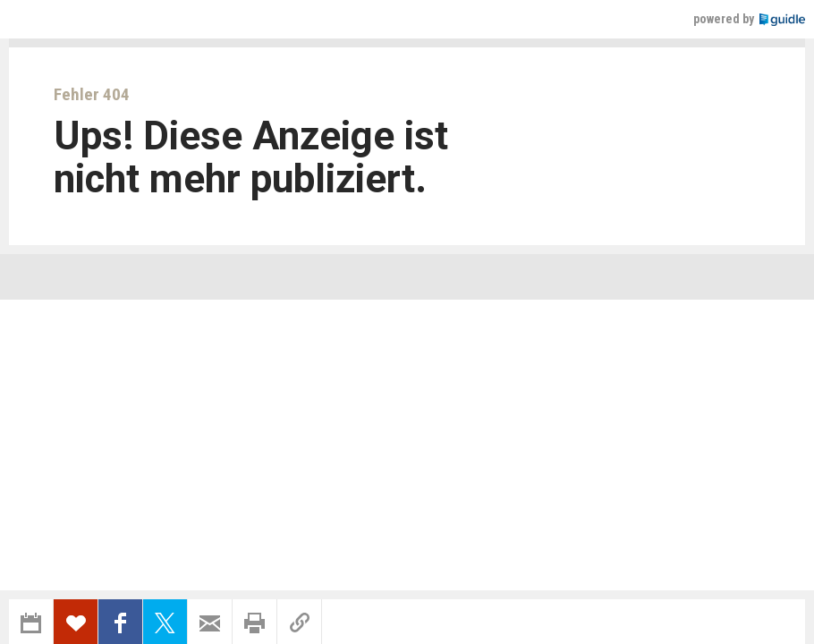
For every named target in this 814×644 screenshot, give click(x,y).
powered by (749, 19)
